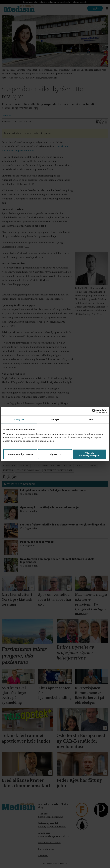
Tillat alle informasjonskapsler (90, 454)
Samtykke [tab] (19, 419)
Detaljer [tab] (55, 419)
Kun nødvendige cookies (20, 454)
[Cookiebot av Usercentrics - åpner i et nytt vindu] (94, 411)
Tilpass (55, 454)
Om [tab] (91, 419)
